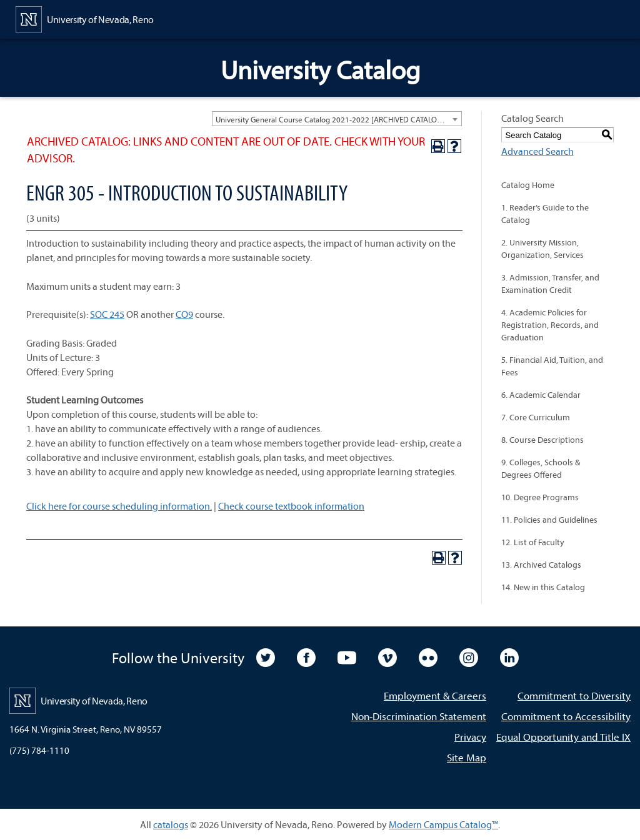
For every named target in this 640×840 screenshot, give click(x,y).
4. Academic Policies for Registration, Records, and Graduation (550, 325)
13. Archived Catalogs (541, 565)
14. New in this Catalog (543, 587)
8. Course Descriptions (542, 440)
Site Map (467, 757)
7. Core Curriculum (536, 417)
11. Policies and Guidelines (549, 520)
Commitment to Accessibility (566, 716)
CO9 (184, 314)
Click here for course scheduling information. (119, 506)
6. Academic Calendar (541, 395)
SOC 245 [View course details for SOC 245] (107, 314)
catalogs (171, 824)
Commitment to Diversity (574, 695)
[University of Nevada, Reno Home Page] (85, 18)
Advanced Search (537, 151)
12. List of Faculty (533, 542)
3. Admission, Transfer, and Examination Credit (550, 284)
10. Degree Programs (540, 497)
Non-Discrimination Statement (419, 716)
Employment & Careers (435, 695)
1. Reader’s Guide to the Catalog (545, 214)
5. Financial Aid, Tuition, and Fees (552, 366)
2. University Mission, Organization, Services (542, 249)
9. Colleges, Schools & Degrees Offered (541, 468)
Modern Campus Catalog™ (443, 824)
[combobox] (337, 119)
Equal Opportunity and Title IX (563, 737)
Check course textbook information (291, 506)
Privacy (470, 737)
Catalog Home (528, 185)
